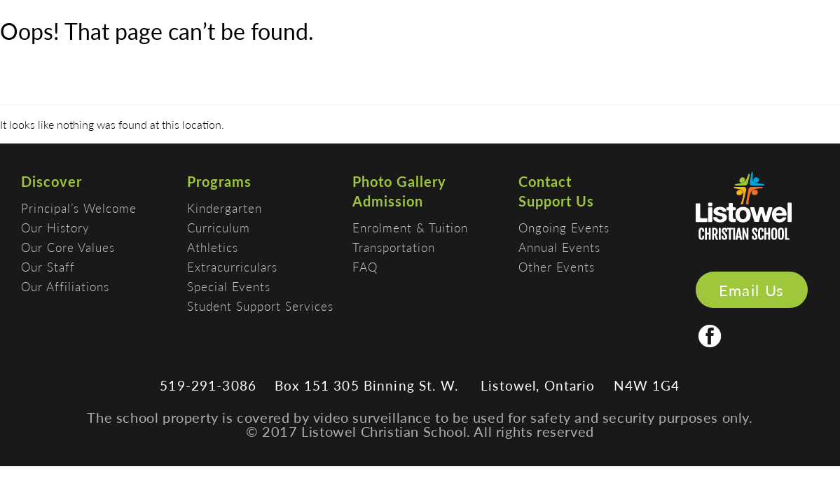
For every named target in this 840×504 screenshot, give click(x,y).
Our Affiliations (65, 286)
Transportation (394, 247)
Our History (55, 227)
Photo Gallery (399, 181)
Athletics (213, 247)
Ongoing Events (564, 227)
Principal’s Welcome (79, 208)
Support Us (556, 201)
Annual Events (559, 247)
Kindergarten (225, 208)
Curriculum (219, 227)
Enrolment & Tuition (410, 227)
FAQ (365, 267)
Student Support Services (260, 306)
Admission (388, 201)
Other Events (557, 267)
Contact (545, 181)
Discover (51, 181)
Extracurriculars (232, 267)
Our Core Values (68, 247)
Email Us (752, 290)
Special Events (229, 286)
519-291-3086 (208, 385)
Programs (219, 181)
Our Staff (48, 267)
